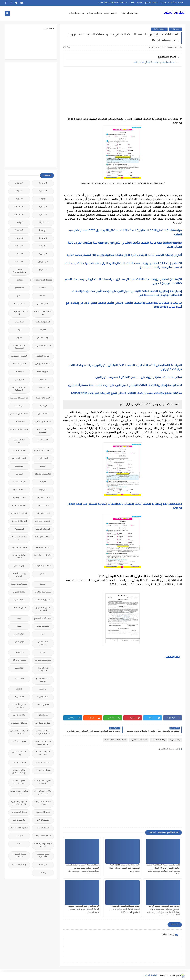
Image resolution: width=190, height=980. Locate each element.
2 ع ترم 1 (19, 223)
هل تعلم (43, 865)
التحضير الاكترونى (43, 346)
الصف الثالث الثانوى (19, 430)
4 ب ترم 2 (43, 254)
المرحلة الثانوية (43, 529)
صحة (19, 626)
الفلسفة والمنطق (43, 474)
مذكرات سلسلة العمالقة (43, 753)
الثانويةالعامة (43, 372)
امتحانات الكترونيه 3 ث (19, 539)
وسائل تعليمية (19, 865)
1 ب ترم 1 (43, 183)
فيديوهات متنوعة (43, 660)
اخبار (19, 296)
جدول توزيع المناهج (43, 618)
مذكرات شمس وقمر (19, 753)
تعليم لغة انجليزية (43, 592)
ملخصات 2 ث (19, 820)
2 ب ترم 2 (43, 207)
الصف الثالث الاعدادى (43, 431)
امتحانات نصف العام (115, 740)
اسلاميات (19, 322)
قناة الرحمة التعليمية (43, 670)
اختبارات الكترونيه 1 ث (19, 313)
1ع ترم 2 (19, 199)
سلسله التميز (43, 626)
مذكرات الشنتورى (19, 723)
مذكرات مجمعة (19, 763)
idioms (43, 296)
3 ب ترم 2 (43, 238)
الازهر (19, 330)
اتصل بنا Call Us (136, 3)
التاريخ (19, 338)
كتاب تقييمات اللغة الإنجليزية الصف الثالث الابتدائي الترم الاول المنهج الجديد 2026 (125, 909)
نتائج (19, 844)
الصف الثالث (159, 29)
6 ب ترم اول (43, 270)
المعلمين (19, 529)
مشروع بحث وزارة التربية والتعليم (19, 803)
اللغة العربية (43, 506)
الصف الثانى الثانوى (43, 451)
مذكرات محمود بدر (43, 771)
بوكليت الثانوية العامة (19, 575)
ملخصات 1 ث (43, 820)
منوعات (19, 836)
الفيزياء (19, 474)
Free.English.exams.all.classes (42, 280)
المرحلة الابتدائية (43, 521)
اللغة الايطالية (19, 498)
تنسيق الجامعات (43, 600)
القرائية (43, 482)
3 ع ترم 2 (19, 238)
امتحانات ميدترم (95, 13)
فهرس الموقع (151, 3)
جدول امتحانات (19, 608)
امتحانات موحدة (43, 548)
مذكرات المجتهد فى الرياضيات (19, 733)
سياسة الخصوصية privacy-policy (113, 3)
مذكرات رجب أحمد (19, 742)
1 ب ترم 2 (19, 183)
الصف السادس (19, 459)
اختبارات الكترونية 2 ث (43, 313)
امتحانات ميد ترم (19, 548)
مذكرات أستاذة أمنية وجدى (19, 706)
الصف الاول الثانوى (43, 422)
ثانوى (107, 13)
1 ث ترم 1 (43, 191)
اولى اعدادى (19, 566)
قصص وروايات (19, 660)
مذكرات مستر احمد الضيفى (43, 782)
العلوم (43, 466)
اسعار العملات (43, 322)
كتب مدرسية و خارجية (43, 680)
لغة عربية (19, 697)
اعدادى (114, 13)
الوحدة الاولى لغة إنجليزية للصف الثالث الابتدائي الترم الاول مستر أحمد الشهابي (84, 909)
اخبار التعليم (43, 304)
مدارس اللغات (43, 705)
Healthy (19, 280)
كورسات (43, 689)
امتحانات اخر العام (43, 537)
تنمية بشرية (19, 600)
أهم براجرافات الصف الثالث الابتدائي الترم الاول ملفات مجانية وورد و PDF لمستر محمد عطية (124, 255)
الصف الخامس (19, 451)
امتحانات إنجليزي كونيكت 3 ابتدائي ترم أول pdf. (154, 63)
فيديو (43, 653)
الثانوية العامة (19, 364)
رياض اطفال (133, 13)
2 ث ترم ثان (43, 223)
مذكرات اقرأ (43, 715)
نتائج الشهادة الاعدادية (43, 856)
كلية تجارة (19, 679)
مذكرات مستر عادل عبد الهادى (43, 793)
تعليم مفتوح (19, 592)
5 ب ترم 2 (19, 254)
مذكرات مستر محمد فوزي (19, 793)
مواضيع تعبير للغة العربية (43, 845)
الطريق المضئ (174, 13)
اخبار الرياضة (19, 304)
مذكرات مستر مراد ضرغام (43, 803)
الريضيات (19, 406)
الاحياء (43, 330)
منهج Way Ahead (43, 836)
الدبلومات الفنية (43, 398)
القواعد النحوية (19, 482)
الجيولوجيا (19, 380)
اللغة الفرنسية (19, 506)
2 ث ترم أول (19, 215)
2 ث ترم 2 (43, 215)
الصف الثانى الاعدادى (19, 441)
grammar (19, 288)
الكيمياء (43, 490)
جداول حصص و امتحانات (43, 609)
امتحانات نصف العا (43, 556)
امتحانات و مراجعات (43, 566)
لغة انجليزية (43, 697)
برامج (43, 574)
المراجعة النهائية (77, 13)
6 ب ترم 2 (19, 262)
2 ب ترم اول (19, 207)
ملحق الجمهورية (19, 812)
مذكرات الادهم (19, 715)
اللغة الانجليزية (139, 740)
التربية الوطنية (43, 356)
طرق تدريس (19, 634)
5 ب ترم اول (43, 262)
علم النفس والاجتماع (43, 643)
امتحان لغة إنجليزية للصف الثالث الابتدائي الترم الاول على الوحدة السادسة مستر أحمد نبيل (125, 386)
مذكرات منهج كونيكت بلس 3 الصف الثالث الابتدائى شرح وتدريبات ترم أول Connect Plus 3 (126, 393)
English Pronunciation (19, 271)
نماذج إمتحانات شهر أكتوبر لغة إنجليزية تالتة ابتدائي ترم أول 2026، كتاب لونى (124, 868)
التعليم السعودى (19, 356)
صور (43, 634)
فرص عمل (19, 642)
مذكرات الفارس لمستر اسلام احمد (43, 733)
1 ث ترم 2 (19, 191)
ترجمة (43, 584)
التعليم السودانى (43, 364)
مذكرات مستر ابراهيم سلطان (19, 772)
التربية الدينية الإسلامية (19, 347)
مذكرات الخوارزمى (43, 723)
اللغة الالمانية (19, 490)
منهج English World (19, 828)
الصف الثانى (43, 440)
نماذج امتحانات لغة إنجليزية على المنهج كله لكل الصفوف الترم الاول (139, 378)
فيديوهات (19, 653)
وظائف (43, 873)
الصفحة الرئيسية (176, 3)
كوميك (19, 689)
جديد (19, 618)
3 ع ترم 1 (43, 246)
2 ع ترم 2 (43, 230)
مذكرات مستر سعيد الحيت (19, 782)
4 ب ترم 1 (19, 246)
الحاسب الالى (43, 388)
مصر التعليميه (43, 812)
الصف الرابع (43, 459)
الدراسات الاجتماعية (19, 398)
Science (43, 288)
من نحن (163, 3)
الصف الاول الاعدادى (19, 414)
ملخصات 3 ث (43, 828)
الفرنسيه (19, 466)
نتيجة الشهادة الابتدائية (19, 856)
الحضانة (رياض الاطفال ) (19, 389)
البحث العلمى (43, 338)
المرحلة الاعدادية (19, 521)
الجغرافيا (43, 380)
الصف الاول (43, 414)
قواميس (19, 668)
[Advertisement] (122, 92)
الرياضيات (43, 406)
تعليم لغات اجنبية (19, 584)
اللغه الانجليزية (43, 514)
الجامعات (19, 372)
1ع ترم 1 (43, 199)
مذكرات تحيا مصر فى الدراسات (43, 743)
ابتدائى (122, 13)
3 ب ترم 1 (175, 29)
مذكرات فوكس (43, 763)
